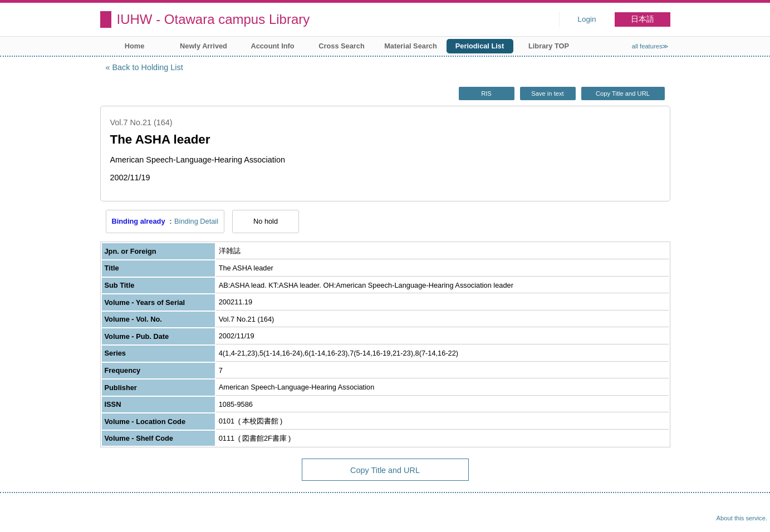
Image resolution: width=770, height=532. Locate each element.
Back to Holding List (148, 67)
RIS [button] (486, 93)
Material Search (411, 46)
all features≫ (651, 46)
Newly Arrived (203, 46)
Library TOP (549, 46)
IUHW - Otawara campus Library (214, 19)
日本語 (643, 19)
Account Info (272, 46)
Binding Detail (196, 221)
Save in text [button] (547, 93)
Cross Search (342, 46)
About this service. (742, 518)
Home (135, 46)
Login (587, 19)
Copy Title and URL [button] (623, 93)
